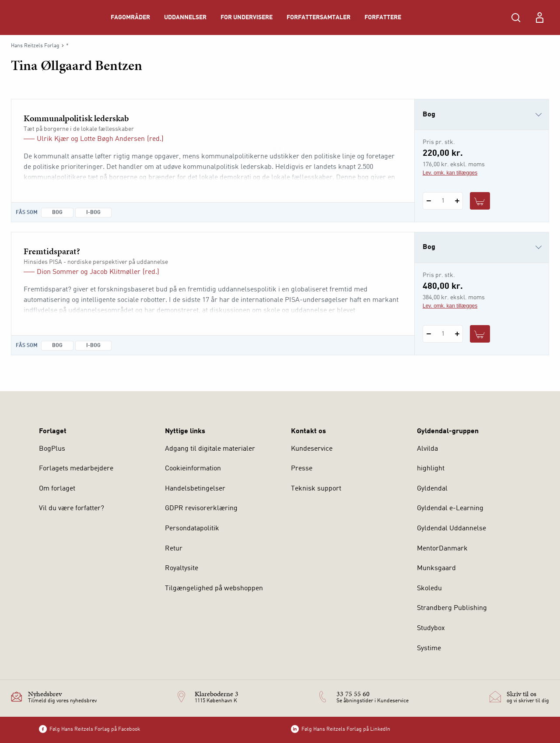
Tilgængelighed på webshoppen (214, 589)
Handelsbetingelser (195, 489)
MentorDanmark (442, 549)
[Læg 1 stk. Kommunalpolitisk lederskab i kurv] (480, 201)
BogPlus (52, 449)
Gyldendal (432, 489)
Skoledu (429, 589)
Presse (302, 469)
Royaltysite (182, 568)
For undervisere (247, 18)
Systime (429, 648)
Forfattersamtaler (318, 18)
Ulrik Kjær (53, 139)
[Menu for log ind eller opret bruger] (539, 18)
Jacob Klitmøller (115, 272)
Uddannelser (185, 18)
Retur (174, 549)
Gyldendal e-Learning (450, 508)
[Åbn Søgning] (516, 18)
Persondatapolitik (192, 529)
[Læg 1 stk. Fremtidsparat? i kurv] (480, 334)
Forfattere (383, 18)
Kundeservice (312, 449)
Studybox (431, 628)
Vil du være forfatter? (72, 508)
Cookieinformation (193, 469)
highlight (431, 469)
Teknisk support (316, 489)
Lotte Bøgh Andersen (112, 139)
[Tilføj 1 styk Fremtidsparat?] (457, 334)
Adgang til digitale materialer (210, 449)
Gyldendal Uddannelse (451, 529)
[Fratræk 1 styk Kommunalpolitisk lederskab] (429, 201)
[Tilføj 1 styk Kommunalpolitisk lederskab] (457, 201)
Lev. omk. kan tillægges (450, 173)
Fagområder (130, 18)
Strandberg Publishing (452, 608)
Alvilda (427, 449)
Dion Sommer (58, 272)
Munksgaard (436, 568)
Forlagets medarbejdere (76, 469)
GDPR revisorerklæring (201, 508)
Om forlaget (57, 489)
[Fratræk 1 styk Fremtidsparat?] (429, 334)
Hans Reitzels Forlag (35, 46)
